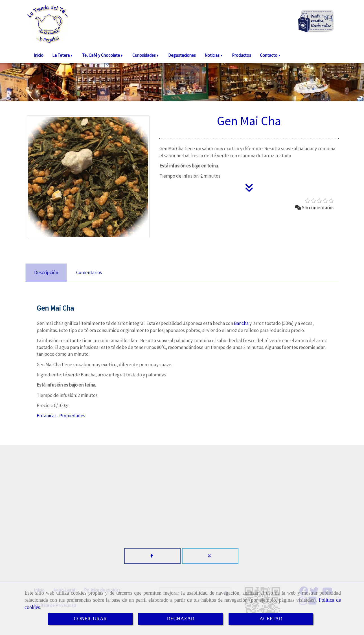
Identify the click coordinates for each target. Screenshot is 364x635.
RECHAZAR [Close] (180, 619)
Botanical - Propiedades (61, 416)
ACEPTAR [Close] (271, 619)
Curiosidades (146, 55)
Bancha (241, 323)
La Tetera (63, 55)
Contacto (270, 55)
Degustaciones (182, 55)
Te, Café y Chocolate (103, 55)
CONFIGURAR (90, 619)
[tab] (46, 273)
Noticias (214, 55)
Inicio (39, 55)
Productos (242, 55)
